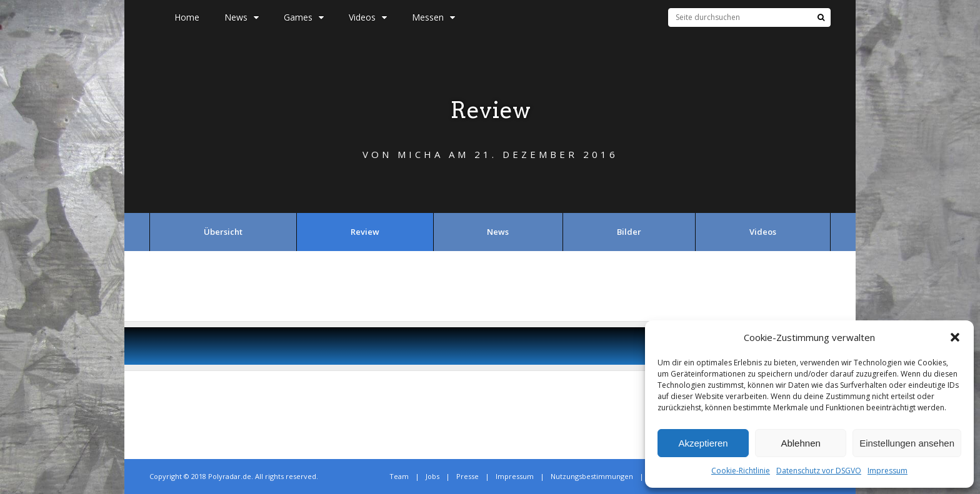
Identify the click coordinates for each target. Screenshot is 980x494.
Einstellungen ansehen (907, 443)
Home (187, 17)
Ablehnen (800, 443)
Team (399, 476)
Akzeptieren (703, 443)
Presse (467, 476)
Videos (368, 17)
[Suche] (821, 17)
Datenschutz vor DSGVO (819, 471)
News (242, 17)
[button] (955, 337)
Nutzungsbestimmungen (592, 476)
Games (304, 17)
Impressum (887, 471)
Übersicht (223, 232)
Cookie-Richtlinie (741, 471)
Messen (433, 17)
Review (365, 232)
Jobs (432, 476)
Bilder (629, 232)
